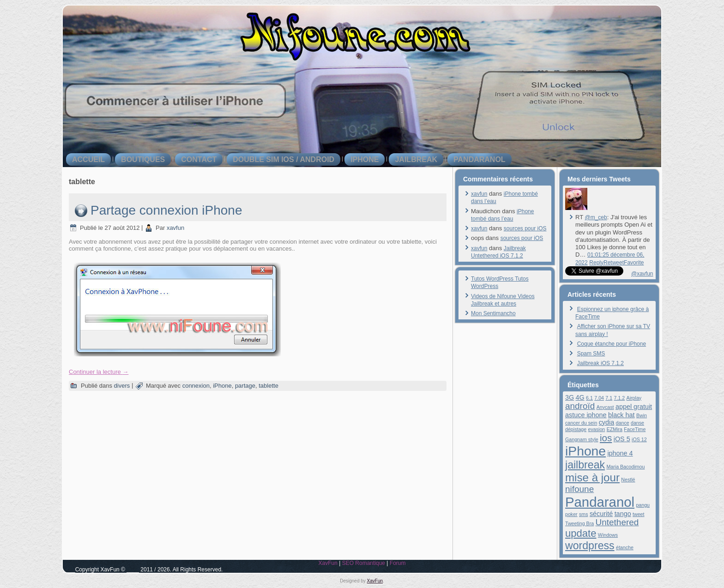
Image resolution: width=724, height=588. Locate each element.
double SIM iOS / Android (284, 159)
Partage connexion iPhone (166, 210)
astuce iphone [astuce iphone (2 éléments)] (586, 415)
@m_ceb (596, 217)
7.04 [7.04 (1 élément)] (599, 398)
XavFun (328, 563)
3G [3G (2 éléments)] (570, 397)
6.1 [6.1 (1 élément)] (589, 398)
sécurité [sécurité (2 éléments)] (601, 514)
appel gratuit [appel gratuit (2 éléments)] (634, 407)
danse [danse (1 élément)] (637, 423)
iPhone (365, 159)
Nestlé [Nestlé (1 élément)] (628, 480)
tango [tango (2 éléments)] (623, 514)
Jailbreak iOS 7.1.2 (600, 363)
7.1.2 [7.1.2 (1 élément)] (620, 398)
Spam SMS (591, 354)
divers (122, 386)
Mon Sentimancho (493, 313)
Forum (398, 563)
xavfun (175, 228)
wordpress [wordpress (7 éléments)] (590, 546)
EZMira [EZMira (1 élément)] (615, 429)
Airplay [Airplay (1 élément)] (634, 398)
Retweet (614, 263)
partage (245, 386)
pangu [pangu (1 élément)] (643, 505)
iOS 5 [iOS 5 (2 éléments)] (622, 439)
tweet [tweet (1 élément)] (638, 514)
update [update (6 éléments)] (581, 533)
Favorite (634, 263)
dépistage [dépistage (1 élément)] (576, 429)
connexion (196, 386)
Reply (596, 263)
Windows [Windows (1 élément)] (608, 535)
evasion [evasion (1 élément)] (597, 429)
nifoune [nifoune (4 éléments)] (579, 489)
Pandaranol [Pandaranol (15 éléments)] (600, 502)
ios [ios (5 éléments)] (606, 438)
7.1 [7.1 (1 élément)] (609, 398)
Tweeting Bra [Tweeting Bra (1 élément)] (579, 523)
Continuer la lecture (99, 372)
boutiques (143, 159)
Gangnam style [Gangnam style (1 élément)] (582, 439)
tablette (268, 386)
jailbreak (416, 159)
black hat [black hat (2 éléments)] (621, 415)
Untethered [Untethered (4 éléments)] (617, 522)
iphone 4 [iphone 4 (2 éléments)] (620, 453)
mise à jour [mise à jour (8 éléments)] (592, 477)
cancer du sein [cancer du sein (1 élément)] (581, 423)
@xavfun (642, 274)
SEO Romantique (364, 563)
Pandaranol (480, 159)
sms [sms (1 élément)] (584, 514)
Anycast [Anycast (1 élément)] (605, 407)
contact (199, 159)
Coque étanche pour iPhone (612, 344)
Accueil (88, 159)
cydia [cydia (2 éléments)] (607, 422)
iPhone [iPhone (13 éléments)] (585, 451)
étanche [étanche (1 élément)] (625, 547)
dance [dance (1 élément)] (623, 423)
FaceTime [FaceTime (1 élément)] (635, 429)
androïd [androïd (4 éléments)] (580, 406)
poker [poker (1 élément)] (571, 514)
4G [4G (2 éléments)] (580, 397)
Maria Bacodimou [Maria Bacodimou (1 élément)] (625, 467)
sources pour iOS (525, 228)
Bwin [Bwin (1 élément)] (642, 415)
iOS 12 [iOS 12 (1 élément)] (639, 439)
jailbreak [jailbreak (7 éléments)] (585, 465)
